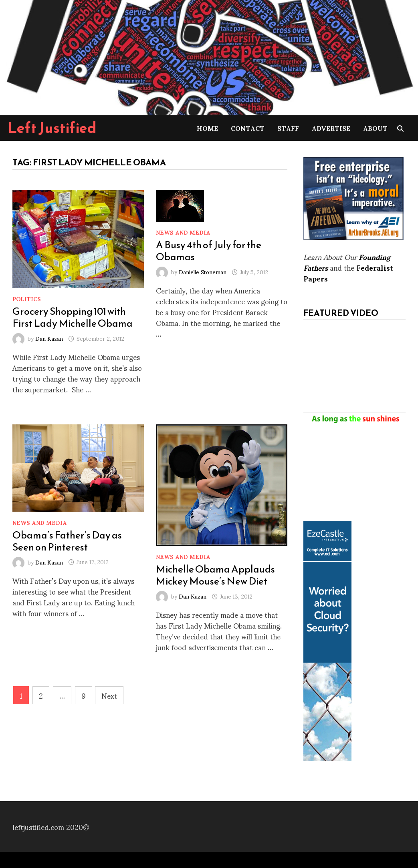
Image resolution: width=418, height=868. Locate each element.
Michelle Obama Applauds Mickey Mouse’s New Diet (215, 575)
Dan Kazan (49, 338)
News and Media (183, 232)
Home (207, 128)
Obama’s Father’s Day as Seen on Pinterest (67, 541)
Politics (27, 298)
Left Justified (52, 128)
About (375, 128)
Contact (248, 128)
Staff (288, 128)
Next (109, 695)
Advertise (331, 128)
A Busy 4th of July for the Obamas (209, 251)
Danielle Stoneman (203, 272)
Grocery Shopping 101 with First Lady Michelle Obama (73, 317)
